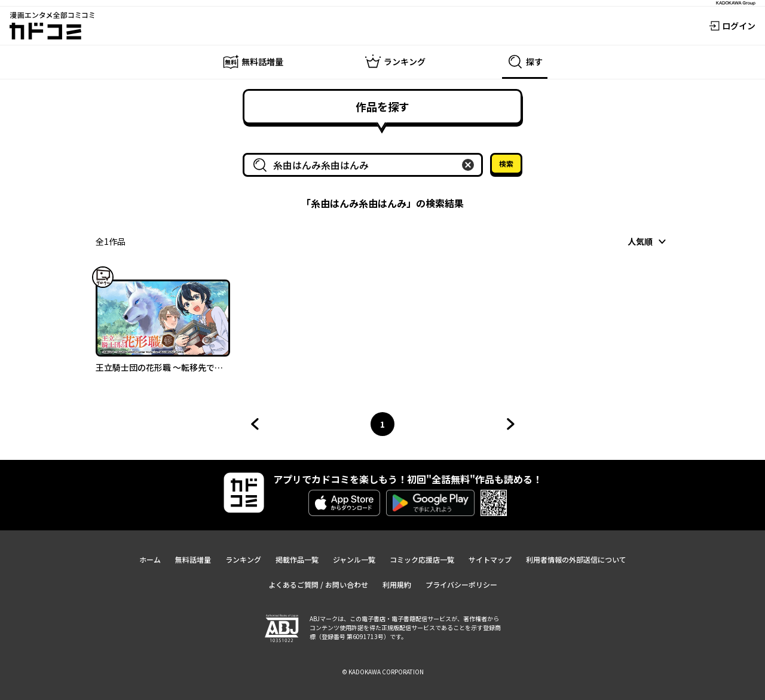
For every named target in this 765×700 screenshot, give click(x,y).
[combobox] (365, 165)
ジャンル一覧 (354, 559)
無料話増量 (193, 559)
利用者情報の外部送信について (576, 559)
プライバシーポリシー (461, 584)
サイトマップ (490, 559)
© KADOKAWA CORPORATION (383, 672)
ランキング (243, 559)
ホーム (150, 559)
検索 (506, 163)
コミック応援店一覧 (422, 559)
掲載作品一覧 (297, 559)
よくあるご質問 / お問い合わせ (318, 584)
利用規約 (397, 584)
